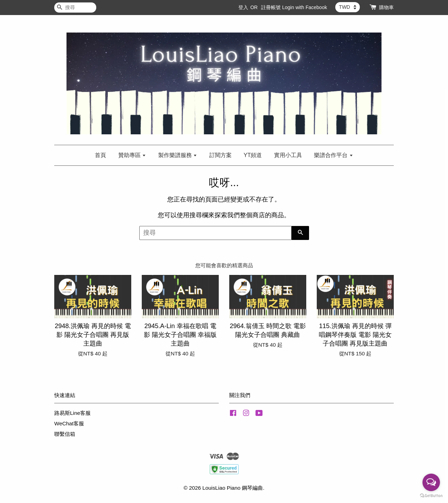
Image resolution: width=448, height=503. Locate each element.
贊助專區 (132, 155)
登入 (243, 7)
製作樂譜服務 (178, 155)
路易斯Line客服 (72, 413)
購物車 (386, 7)
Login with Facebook (304, 7)
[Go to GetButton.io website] (431, 496)
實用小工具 (288, 155)
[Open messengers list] (431, 482)
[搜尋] (75, 8)
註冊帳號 (271, 7)
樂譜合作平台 (333, 155)
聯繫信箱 (65, 434)
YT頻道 (253, 155)
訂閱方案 (220, 155)
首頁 (100, 155)
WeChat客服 (69, 423)
